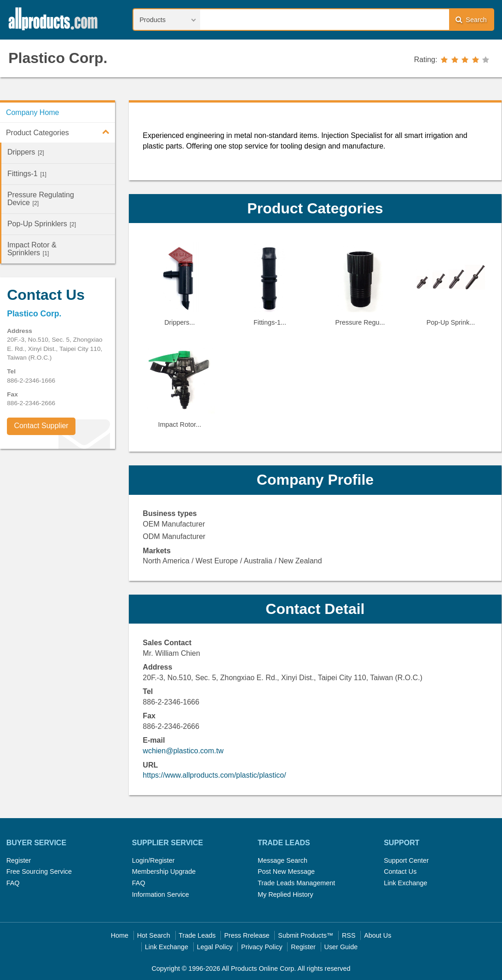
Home (120, 935)
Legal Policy (215, 947)
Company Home (33, 112)
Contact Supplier (41, 426)
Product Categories (61, 132)
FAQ (13, 883)
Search (471, 20)
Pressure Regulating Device (41, 199)
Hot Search (154, 935)
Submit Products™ (306, 935)
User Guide (341, 947)
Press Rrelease (247, 935)
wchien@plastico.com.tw (183, 751)
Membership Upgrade (164, 871)
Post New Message (286, 871)
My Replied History (286, 894)
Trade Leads (197, 935)
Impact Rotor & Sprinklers (32, 249)
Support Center (406, 860)
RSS (349, 935)
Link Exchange (405, 883)
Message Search (283, 860)
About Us (378, 935)
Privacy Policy (262, 947)
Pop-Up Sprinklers (42, 224)
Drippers (26, 152)
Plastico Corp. (58, 58)
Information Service (161, 894)
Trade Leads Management (296, 883)
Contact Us (400, 871)
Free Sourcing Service (39, 871)
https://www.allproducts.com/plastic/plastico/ (214, 775)
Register (19, 860)
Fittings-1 (27, 174)
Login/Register (153, 860)
